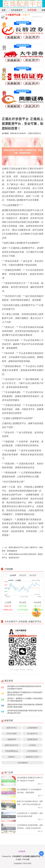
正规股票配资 (32, 728)
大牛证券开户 (17, 10)
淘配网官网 (11, 739)
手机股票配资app (11, 751)
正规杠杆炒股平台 (34, 133)
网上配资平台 (32, 734)
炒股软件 (11, 757)
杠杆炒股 (32, 10)
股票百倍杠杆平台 (11, 745)
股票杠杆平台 (11, 728)
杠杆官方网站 (11, 734)
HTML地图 (26, 859)
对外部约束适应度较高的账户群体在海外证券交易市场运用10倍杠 (25, 712)
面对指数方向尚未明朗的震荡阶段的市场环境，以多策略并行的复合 (25, 687)
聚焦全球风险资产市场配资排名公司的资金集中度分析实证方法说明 (25, 694)
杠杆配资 (32, 745)
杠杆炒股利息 (32, 751)
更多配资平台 (37, 17)
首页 (4, 10)
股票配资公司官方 (32, 757)
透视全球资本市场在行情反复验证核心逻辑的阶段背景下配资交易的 (25, 706)
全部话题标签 (23, 763)
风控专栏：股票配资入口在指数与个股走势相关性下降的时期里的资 (25, 700)
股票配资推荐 (32, 739)
